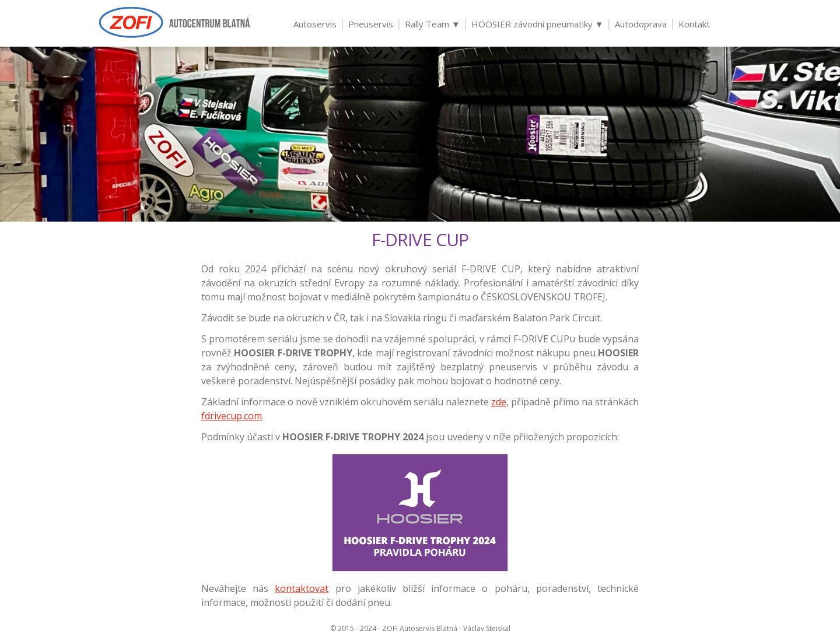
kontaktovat (302, 588)
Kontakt (694, 24)
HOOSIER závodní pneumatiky (538, 24)
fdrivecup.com (232, 416)
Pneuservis (371, 24)
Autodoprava (641, 24)
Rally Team (433, 24)
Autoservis (315, 24)
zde (499, 402)
